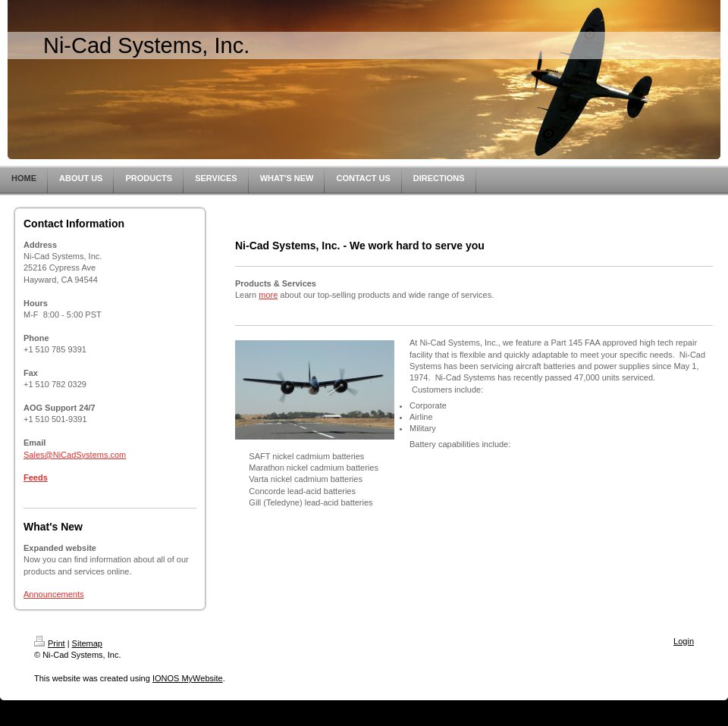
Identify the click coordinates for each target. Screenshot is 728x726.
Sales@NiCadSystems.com (75, 455)
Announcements (54, 594)
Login (684, 641)
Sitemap (87, 643)
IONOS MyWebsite (188, 678)
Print (50, 643)
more (268, 295)
